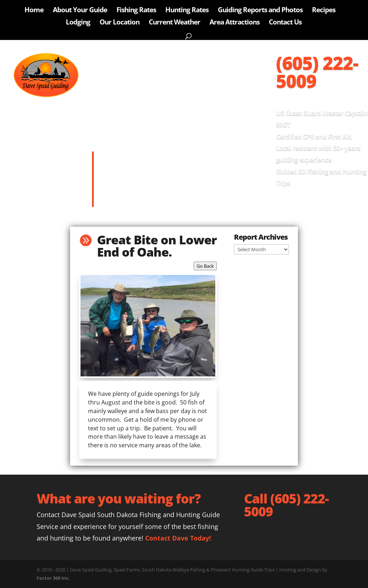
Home (34, 11)
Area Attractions (234, 23)
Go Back (205, 266)
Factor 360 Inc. (53, 578)
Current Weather (174, 23)
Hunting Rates (187, 11)
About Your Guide (80, 11)
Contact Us (285, 23)
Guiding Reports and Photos (260, 11)
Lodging (78, 23)
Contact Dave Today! (178, 538)
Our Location (119, 23)
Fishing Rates (136, 11)
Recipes (324, 11)
